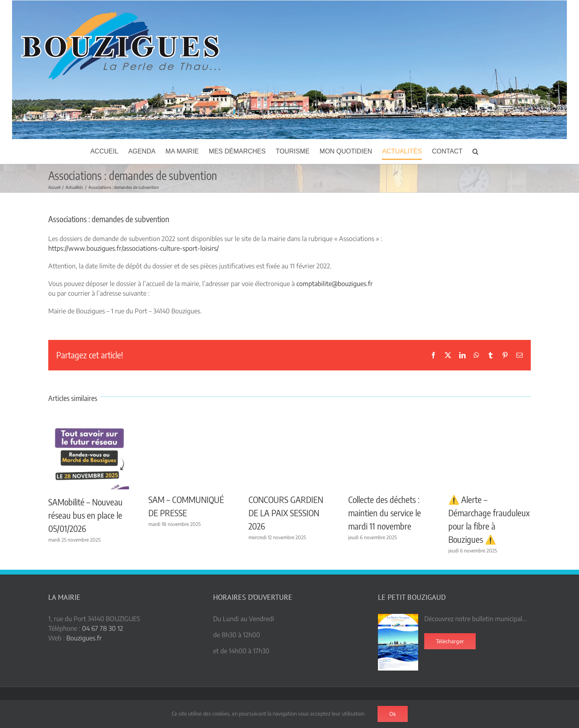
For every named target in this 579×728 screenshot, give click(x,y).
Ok (393, 714)
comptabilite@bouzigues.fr (335, 284)
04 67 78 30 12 (103, 628)
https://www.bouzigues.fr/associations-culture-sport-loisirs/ (133, 248)
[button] (475, 151)
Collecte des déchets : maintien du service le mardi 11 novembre (385, 513)
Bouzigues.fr (84, 638)
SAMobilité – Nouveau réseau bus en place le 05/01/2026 (85, 515)
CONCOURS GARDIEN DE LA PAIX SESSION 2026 (286, 513)
